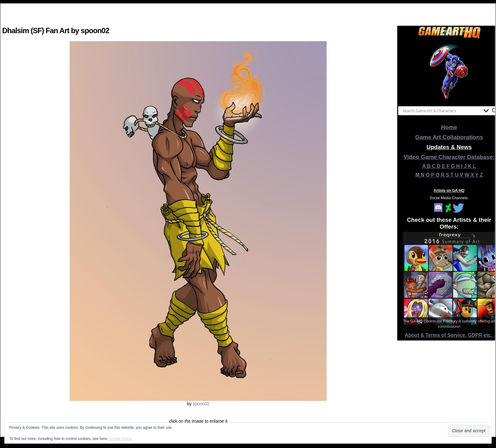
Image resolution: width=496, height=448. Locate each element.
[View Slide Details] (449, 71)
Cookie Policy (120, 439)
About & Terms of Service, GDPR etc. (449, 335)
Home (449, 127)
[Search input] (442, 111)
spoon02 (201, 404)
